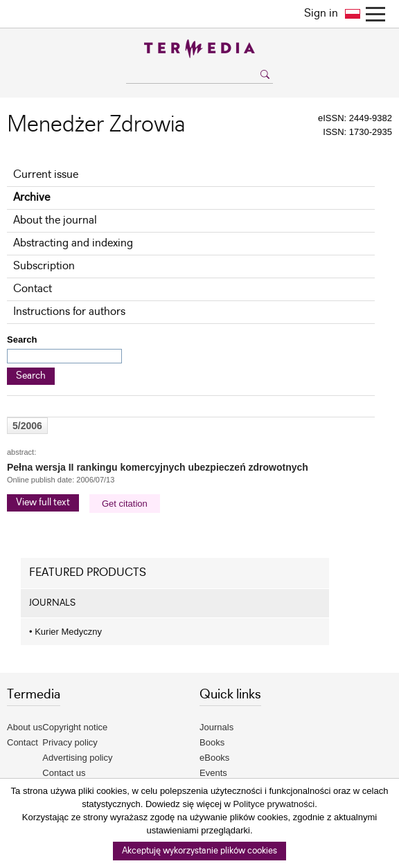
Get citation (125, 504)
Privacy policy (70, 742)
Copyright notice (75, 727)
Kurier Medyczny (65, 632)
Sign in (321, 13)
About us (25, 727)
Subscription (44, 266)
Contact (33, 289)
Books (212, 742)
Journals (216, 727)
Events (213, 773)
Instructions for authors (69, 312)
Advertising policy (77, 758)
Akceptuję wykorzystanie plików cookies (199, 851)
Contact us (64, 773)
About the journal (55, 220)
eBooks (214, 758)
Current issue (46, 175)
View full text (43, 503)
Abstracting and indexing (73, 243)
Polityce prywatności (274, 804)
